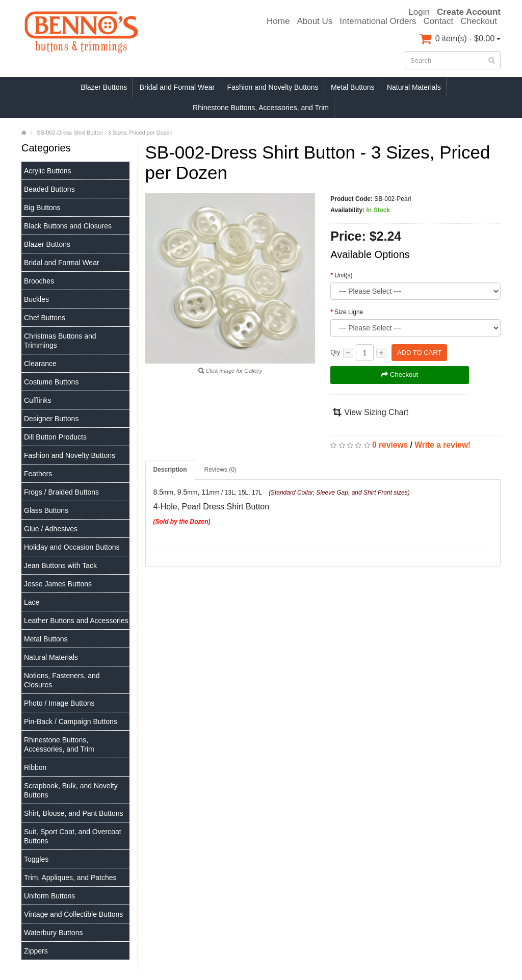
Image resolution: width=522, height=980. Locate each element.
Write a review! (442, 445)
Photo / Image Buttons (59, 703)
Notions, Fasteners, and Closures (62, 680)
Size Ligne (349, 312)
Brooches (39, 281)
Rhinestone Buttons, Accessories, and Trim (261, 108)
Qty (335, 352)
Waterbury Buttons (53, 933)
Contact (439, 21)
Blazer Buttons (104, 87)
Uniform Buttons (49, 896)
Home (278, 21)
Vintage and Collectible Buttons (73, 914)
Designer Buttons (51, 419)
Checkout (479, 21)
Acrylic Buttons (48, 171)
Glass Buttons (46, 510)
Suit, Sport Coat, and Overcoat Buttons (73, 836)
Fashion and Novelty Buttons (273, 87)
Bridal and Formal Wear (177, 87)
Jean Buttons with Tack (60, 565)
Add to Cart (419, 353)
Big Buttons (42, 208)
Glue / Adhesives (51, 529)
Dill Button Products (55, 437)
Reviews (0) (220, 470)
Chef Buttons (45, 318)
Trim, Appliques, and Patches (70, 878)
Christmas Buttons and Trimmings (60, 341)
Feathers (38, 474)
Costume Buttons (51, 382)
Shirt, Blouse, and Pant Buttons (74, 813)
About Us (315, 21)
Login (419, 12)
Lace (32, 602)
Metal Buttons (353, 87)
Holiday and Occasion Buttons (72, 547)
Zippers (36, 951)
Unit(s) (343, 275)
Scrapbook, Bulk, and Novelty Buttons (71, 790)
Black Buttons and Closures (68, 226)
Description (170, 470)
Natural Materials (414, 87)
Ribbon (35, 767)
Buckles (36, 299)
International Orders (378, 21)
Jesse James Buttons (58, 584)
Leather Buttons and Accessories (76, 621)
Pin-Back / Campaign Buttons (71, 721)
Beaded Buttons (49, 189)
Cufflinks (37, 400)
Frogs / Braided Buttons (61, 492)
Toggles (36, 859)
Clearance (40, 364)
